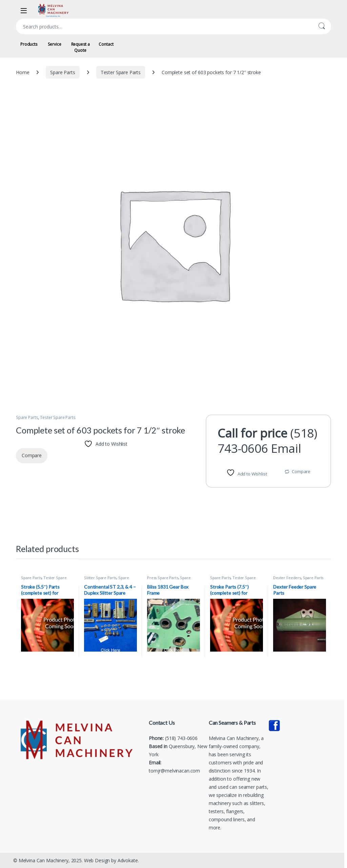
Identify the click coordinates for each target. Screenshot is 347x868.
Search (322, 26)
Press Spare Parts (163, 578)
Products (29, 44)
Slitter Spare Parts (100, 578)
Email (286, 448)
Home (23, 72)
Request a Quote (80, 47)
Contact (106, 44)
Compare (301, 471)
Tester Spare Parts (121, 72)
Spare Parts (63, 72)
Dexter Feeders (287, 578)
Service (54, 44)
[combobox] (164, 26)
